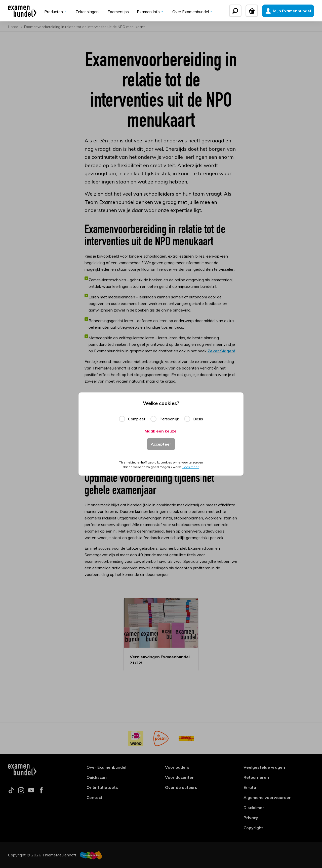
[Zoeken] (235, 11)
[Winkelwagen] (252, 11)
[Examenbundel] (22, 11)
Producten (56, 12)
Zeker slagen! (87, 12)
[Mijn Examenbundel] (288, 11)
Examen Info (151, 12)
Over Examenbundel (193, 12)
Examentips (118, 12)
